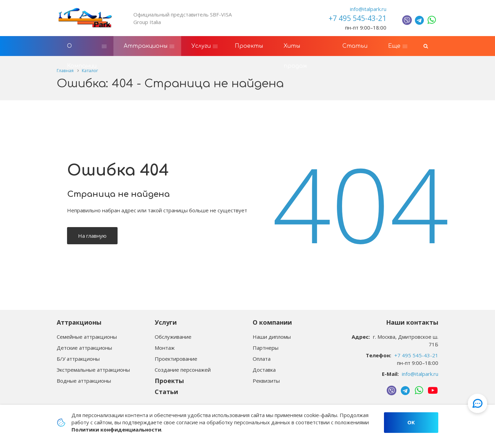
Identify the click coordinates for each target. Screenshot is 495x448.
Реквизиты (266, 381)
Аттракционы (79, 322)
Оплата (262, 359)
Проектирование (176, 359)
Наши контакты (412, 322)
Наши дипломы (272, 337)
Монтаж (165, 348)
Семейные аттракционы (87, 337)
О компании (272, 322)
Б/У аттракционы (78, 359)
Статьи (166, 392)
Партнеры (266, 348)
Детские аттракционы (84, 348)
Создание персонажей (183, 370)
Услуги (166, 322)
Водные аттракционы (84, 381)
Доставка (264, 370)
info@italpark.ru (368, 9)
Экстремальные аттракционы (93, 370)
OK (411, 422)
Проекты (169, 381)
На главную (92, 236)
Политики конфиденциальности (116, 429)
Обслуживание (173, 337)
